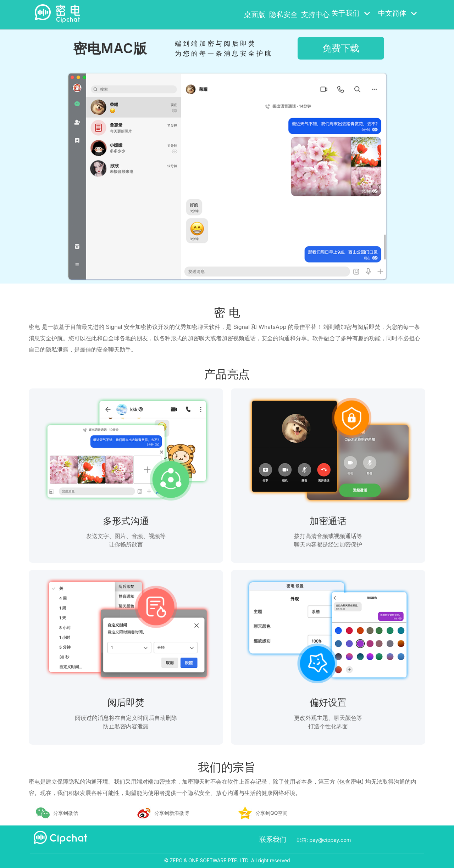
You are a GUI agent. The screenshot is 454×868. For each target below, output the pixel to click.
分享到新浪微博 (172, 813)
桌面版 (226, 14)
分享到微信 (66, 813)
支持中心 (310, 14)
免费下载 (341, 48)
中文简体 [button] (397, 14)
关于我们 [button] (350, 14)
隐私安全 (266, 14)
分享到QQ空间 (272, 813)
